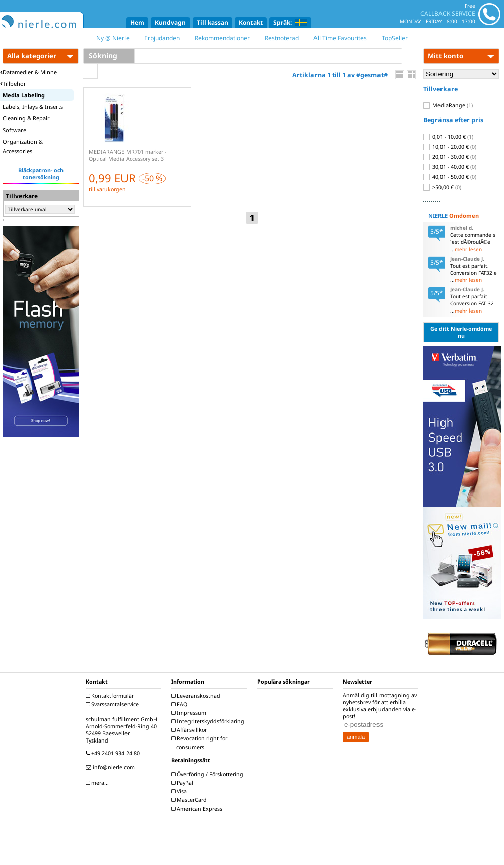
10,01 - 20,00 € (450, 147)
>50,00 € (442, 187)
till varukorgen (107, 189)
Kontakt (251, 22)
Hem (137, 22)
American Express (198, 809)
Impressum (190, 713)
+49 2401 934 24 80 (114, 753)
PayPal (183, 783)
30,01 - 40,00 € (450, 167)
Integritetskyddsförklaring (209, 721)
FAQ (181, 704)
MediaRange (448, 105)
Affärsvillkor (190, 730)
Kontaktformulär (111, 696)
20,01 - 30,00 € (450, 157)
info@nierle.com (111, 767)
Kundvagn (170, 22)
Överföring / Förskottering (209, 774)
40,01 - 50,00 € (450, 177)
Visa (180, 791)
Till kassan (212, 22)
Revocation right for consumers (201, 743)
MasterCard (190, 800)
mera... (99, 783)
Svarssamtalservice (113, 704)
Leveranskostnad (197, 696)
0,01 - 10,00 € (448, 137)
